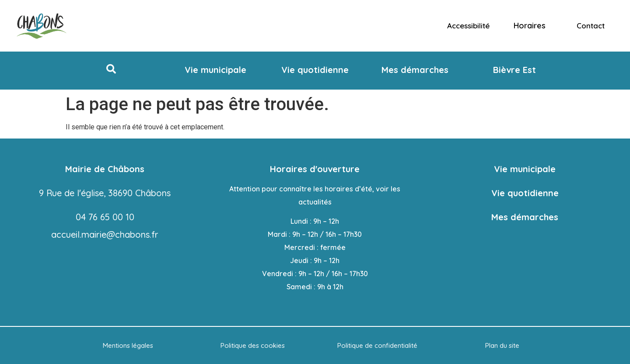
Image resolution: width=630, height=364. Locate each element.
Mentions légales (128, 345)
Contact (591, 26)
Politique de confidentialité (377, 345)
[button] (111, 69)
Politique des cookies (253, 345)
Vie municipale (525, 169)
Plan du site (502, 345)
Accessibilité (468, 26)
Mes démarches (525, 217)
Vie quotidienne (525, 193)
